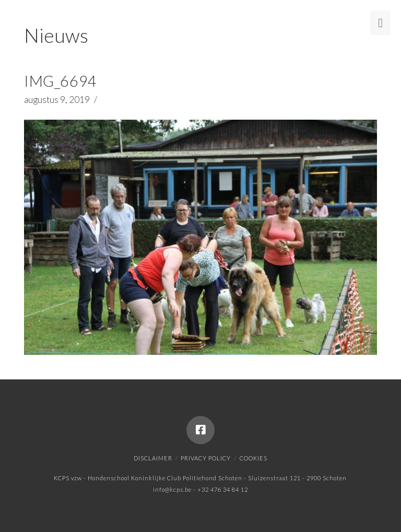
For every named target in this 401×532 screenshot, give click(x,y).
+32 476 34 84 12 (223, 489)
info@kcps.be (172, 489)
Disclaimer (153, 458)
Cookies (253, 458)
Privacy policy (206, 458)
